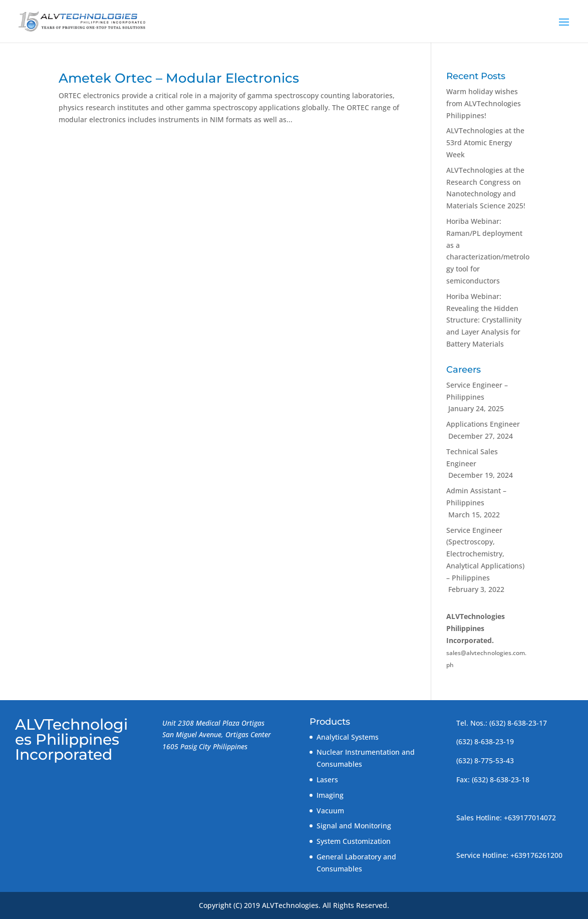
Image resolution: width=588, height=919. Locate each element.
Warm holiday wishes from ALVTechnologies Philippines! (484, 103)
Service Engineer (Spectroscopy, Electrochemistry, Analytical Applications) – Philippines (485, 554)
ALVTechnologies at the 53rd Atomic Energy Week (485, 142)
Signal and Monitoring (354, 826)
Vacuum (330, 811)
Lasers (327, 780)
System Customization (354, 841)
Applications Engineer (483, 424)
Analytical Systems (348, 737)
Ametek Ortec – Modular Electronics (179, 78)
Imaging (330, 795)
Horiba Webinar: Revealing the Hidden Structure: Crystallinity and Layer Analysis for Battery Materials (484, 320)
